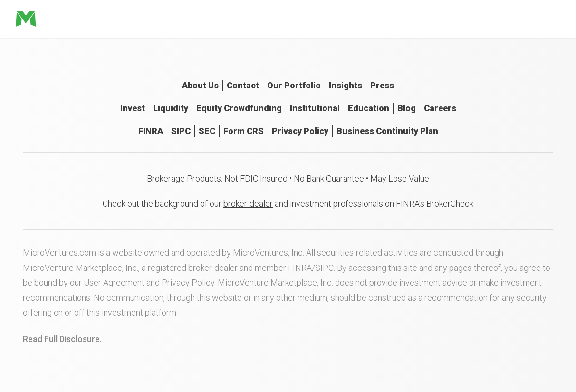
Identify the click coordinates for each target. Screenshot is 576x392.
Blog (407, 108)
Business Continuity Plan (387, 131)
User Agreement (114, 282)
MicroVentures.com (59, 253)
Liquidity (171, 108)
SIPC (181, 131)
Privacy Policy (300, 131)
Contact (243, 85)
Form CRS (244, 131)
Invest (133, 108)
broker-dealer (248, 204)
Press (382, 85)
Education (369, 108)
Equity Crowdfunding (239, 108)
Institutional (315, 108)
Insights (346, 85)
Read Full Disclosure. (62, 339)
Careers (440, 108)
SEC (207, 131)
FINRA (151, 131)
